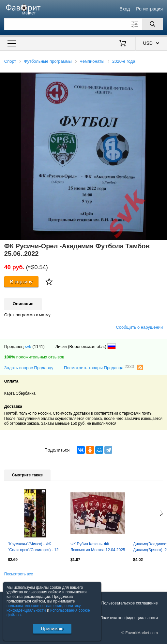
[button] (161, 78)
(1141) (38, 347)
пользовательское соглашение (34, 606)
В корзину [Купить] (21, 281)
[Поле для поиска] (83, 24)
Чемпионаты (92, 61)
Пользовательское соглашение (130, 603)
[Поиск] (152, 24)
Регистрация (149, 9)
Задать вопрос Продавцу (29, 368)
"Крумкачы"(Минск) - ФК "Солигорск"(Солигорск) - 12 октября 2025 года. (33, 548)
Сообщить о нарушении (139, 327)
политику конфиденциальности (44, 608)
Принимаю (52, 629)
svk (28, 347)
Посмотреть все (19, 574)
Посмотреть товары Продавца (99, 367)
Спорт (10, 61)
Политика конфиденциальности (129, 618)
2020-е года (124, 61)
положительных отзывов (34, 357)
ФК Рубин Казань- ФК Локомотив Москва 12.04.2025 (98, 547)
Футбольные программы (48, 61)
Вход (125, 9)
